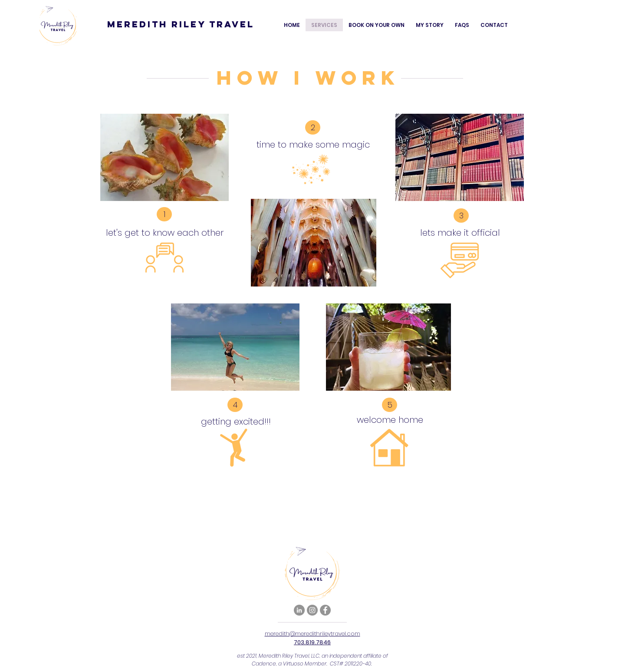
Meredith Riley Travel (181, 24)
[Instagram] (312, 610)
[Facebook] (325, 610)
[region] (165, 200)
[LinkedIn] (299, 610)
